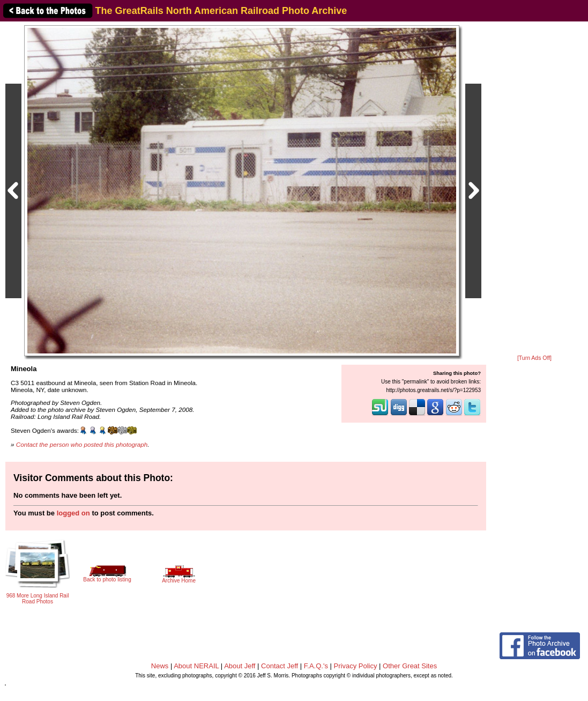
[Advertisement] (534, 189)
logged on (73, 513)
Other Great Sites (410, 666)
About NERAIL (196, 666)
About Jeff (240, 666)
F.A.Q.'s (316, 666)
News (160, 666)
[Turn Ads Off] (534, 358)
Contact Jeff (280, 666)
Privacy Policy (356, 666)
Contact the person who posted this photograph (82, 444)
